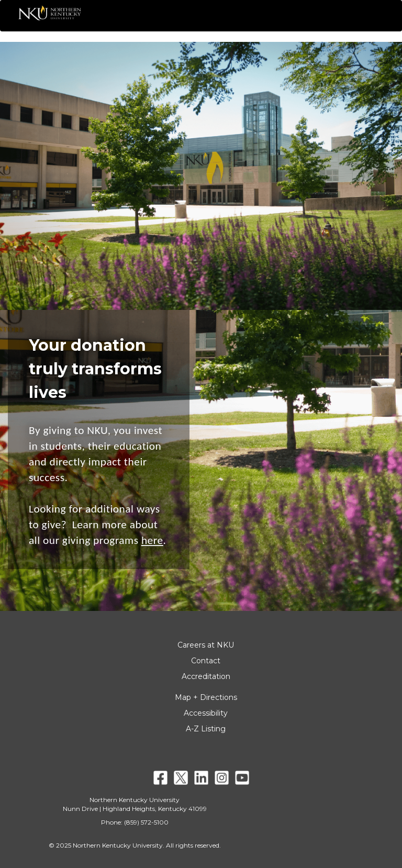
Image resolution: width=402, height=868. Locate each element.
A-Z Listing (206, 729)
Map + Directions (206, 697)
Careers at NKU (206, 645)
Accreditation (206, 676)
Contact (206, 661)
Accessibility (206, 713)
